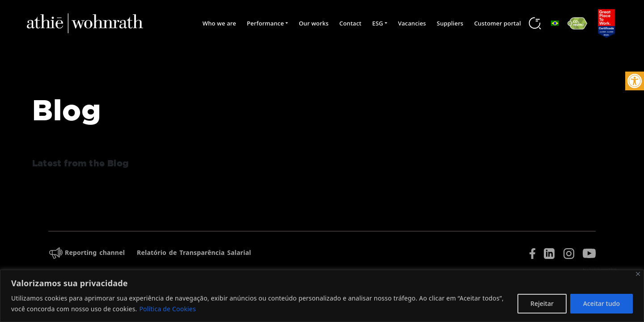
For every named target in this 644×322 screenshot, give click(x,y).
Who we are (219, 23)
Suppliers (450, 23)
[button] (635, 81)
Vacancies (412, 23)
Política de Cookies (167, 309)
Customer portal (498, 23)
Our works (314, 23)
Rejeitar (542, 303)
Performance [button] (265, 23)
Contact (351, 23)
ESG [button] (377, 23)
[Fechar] (638, 274)
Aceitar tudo (602, 303)
